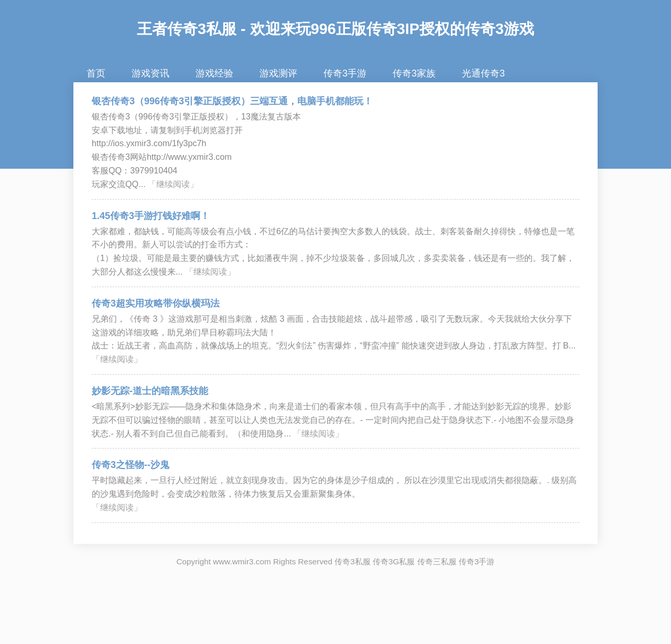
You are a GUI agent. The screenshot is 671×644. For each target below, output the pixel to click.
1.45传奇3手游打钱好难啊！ (151, 216)
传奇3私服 (353, 561)
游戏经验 (214, 73)
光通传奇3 (483, 73)
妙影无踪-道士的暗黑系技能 (150, 391)
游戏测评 (278, 73)
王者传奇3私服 (187, 29)
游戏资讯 (150, 73)
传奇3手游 (345, 73)
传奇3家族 (414, 73)
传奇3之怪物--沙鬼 (131, 465)
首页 (96, 73)
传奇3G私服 (394, 561)
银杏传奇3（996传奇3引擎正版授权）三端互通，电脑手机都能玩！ (232, 101)
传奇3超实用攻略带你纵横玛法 (156, 303)
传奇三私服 (437, 561)
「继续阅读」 (173, 184)
